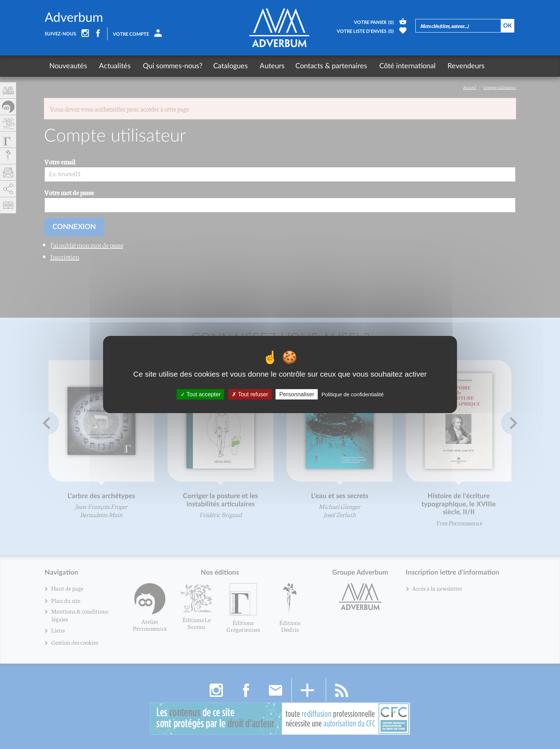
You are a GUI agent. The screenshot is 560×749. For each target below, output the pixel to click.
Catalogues (228, 66)
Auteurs (269, 66)
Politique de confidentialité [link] (352, 394)
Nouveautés (68, 66)
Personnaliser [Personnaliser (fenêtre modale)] (297, 394)
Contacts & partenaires (328, 66)
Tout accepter (201, 394)
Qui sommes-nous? (170, 66)
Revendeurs (460, 66)
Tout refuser (250, 394)
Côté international (402, 66)
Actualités (114, 66)
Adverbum (74, 18)
